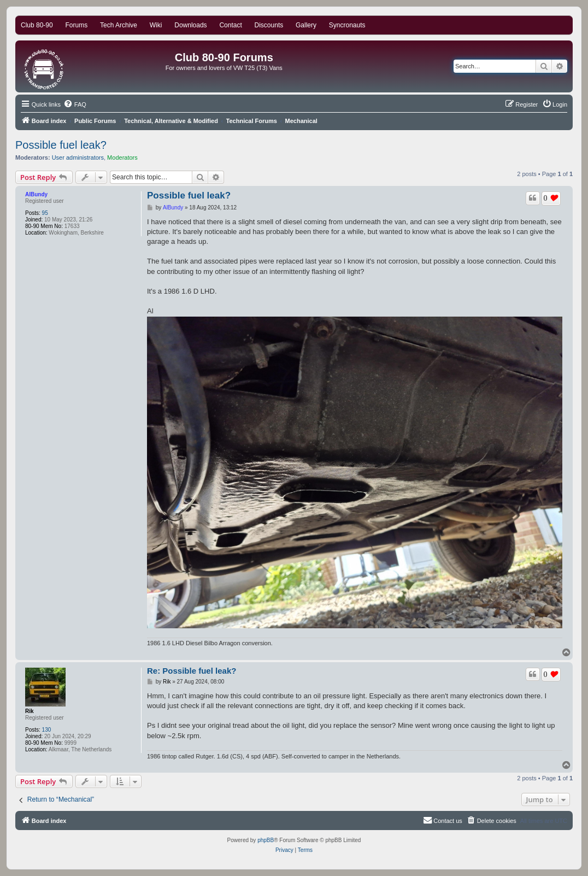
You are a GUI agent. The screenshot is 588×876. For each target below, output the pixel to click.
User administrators (78, 157)
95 (45, 213)
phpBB (266, 840)
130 (47, 730)
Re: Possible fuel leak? (192, 671)
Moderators (122, 157)
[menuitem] (75, 104)
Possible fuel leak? (61, 145)
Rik (30, 711)
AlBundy (36, 194)
